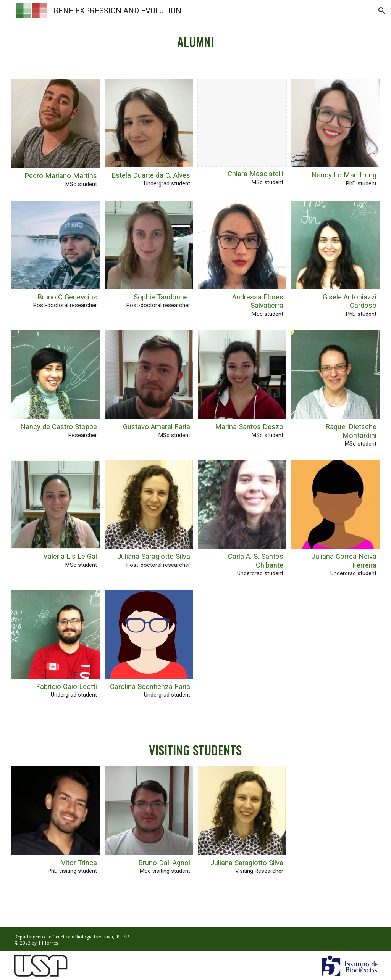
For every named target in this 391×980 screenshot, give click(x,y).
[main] (195, 38)
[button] (382, 11)
